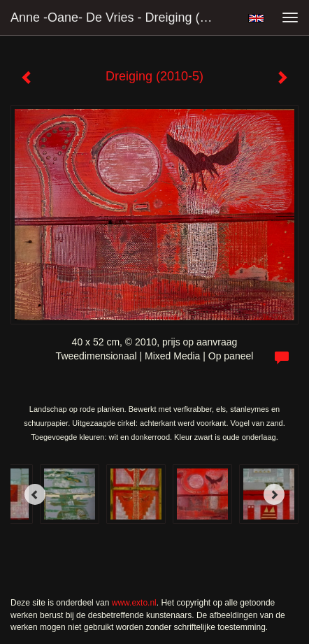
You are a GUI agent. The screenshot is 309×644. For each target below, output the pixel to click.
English (256, 18)
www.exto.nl (134, 603)
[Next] (274, 494)
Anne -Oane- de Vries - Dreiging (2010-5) (117, 17)
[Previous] (35, 494)
